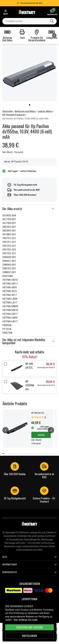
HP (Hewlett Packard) (14, 115)
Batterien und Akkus (25, 111)
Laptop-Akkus (45, 111)
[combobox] (29, 21)
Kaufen (41, 435)
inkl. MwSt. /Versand (13, 152)
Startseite (8, 111)
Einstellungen (29, 636)
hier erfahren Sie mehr (26, 620)
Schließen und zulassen (29, 627)
